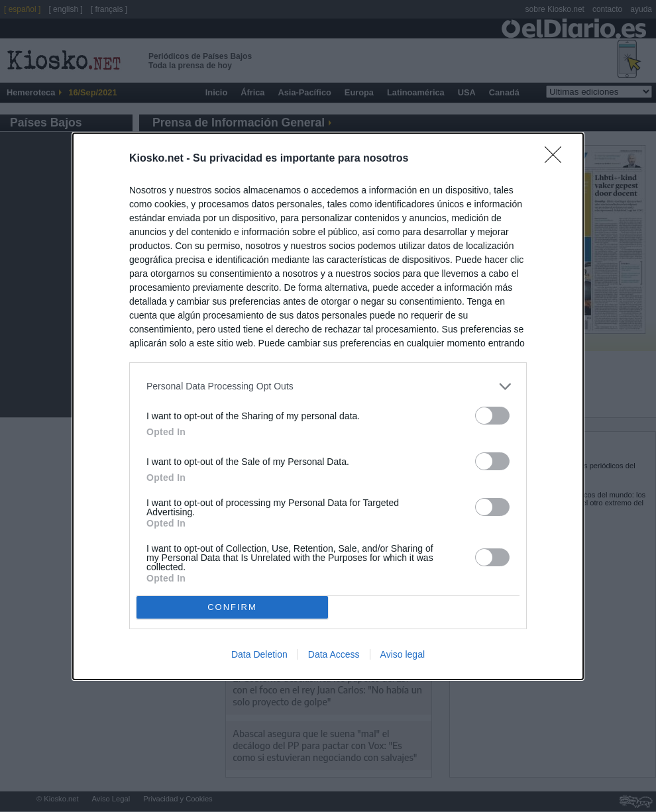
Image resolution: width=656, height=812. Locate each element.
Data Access (334, 654)
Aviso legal (403, 654)
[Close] (557, 159)
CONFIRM (232, 607)
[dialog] (328, 406)
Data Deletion (259, 654)
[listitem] (328, 386)
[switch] (492, 416)
